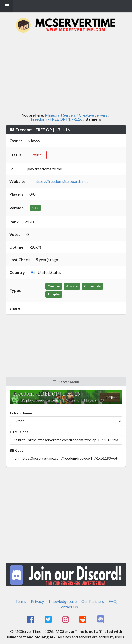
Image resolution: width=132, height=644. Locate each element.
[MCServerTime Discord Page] (101, 620)
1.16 (35, 208)
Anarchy (72, 286)
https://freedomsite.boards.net (61, 181)
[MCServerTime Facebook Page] (31, 620)
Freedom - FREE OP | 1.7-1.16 (57, 119)
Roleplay (54, 294)
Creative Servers (93, 115)
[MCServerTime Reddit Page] (84, 620)
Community (92, 286)
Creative (54, 286)
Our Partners (93, 601)
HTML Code (19, 432)
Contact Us (68, 607)
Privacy (37, 601)
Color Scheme (21, 413)
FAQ (113, 601)
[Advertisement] (69, 73)
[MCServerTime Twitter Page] (48, 620)
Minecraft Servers (60, 115)
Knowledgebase (63, 601)
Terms (21, 601)
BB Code (17, 450)
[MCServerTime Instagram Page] (66, 620)
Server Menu (66, 382)
